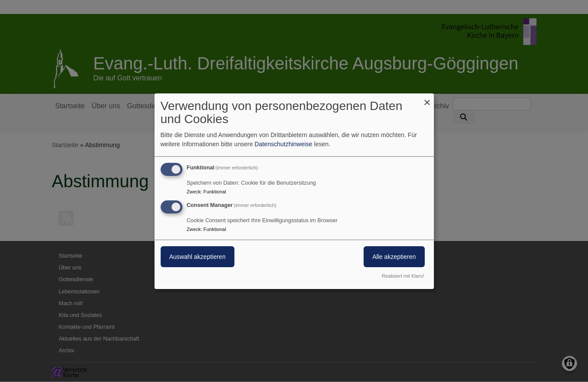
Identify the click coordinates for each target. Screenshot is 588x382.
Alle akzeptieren (394, 257)
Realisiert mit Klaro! (403, 276)
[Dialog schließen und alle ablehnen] (427, 98)
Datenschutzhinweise (283, 144)
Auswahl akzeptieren (198, 257)
